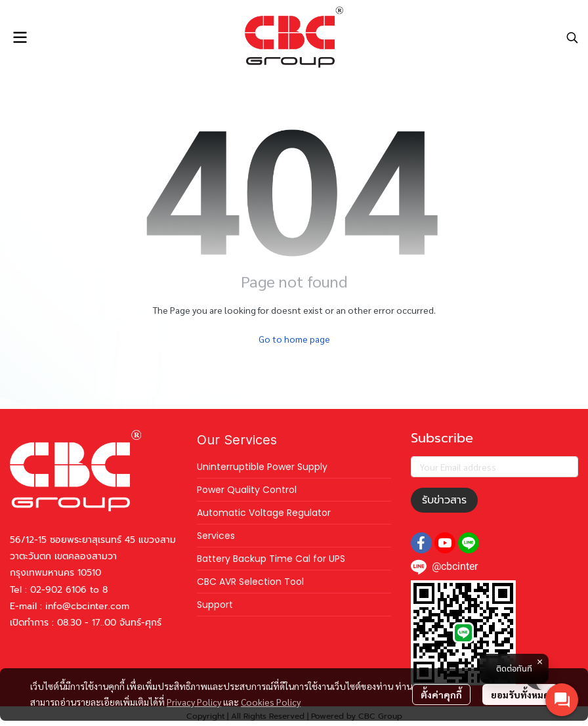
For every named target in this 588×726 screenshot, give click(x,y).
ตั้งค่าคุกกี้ (441, 694)
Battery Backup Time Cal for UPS (271, 559)
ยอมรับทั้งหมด (520, 694)
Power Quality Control (247, 490)
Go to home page (294, 339)
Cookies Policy (271, 702)
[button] (572, 37)
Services (216, 536)
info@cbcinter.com (87, 606)
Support (215, 605)
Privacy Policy (194, 702)
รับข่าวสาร (444, 500)
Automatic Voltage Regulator (264, 513)
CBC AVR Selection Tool (250, 582)
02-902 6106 (58, 590)
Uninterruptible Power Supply (262, 467)
